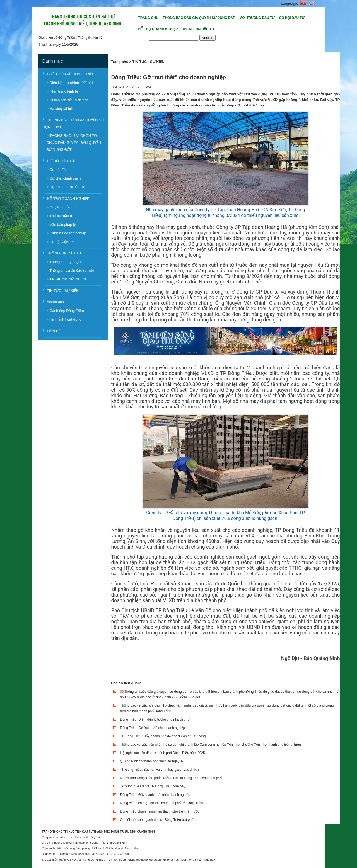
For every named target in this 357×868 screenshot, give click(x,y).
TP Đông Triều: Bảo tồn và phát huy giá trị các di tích (160, 770)
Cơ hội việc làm (62, 242)
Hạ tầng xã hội (61, 109)
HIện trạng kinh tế (64, 91)
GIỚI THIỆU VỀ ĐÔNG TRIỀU (71, 74)
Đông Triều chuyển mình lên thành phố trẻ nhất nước (160, 811)
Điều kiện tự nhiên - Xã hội (71, 83)
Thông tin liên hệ (90, 38)
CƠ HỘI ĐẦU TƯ (61, 161)
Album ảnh (55, 302)
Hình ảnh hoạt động (66, 319)
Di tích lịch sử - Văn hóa (69, 100)
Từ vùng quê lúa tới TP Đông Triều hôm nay (153, 786)
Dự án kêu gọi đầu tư (67, 187)
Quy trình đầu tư (63, 207)
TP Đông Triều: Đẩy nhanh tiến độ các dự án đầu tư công (163, 736)
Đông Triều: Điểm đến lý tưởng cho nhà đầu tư (155, 719)
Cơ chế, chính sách (65, 178)
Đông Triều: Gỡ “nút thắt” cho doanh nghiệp (153, 728)
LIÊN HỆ (54, 331)
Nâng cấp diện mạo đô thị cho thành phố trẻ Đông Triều (162, 803)
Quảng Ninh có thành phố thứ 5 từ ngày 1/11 (154, 761)
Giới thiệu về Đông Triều (57, 38)
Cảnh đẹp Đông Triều (67, 311)
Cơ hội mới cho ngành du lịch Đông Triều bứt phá (157, 820)
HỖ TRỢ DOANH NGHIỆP (68, 199)
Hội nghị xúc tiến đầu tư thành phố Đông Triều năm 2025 (163, 753)
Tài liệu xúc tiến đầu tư (68, 279)
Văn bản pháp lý (63, 225)
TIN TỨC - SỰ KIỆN (63, 291)
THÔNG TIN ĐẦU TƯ (64, 253)
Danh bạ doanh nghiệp (68, 233)
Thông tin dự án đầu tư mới (72, 271)
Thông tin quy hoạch (66, 262)
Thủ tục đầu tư (61, 216)
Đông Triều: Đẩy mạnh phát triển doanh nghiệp (155, 795)
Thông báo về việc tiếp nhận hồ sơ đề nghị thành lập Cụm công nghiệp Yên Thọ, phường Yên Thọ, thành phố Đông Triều (211, 745)
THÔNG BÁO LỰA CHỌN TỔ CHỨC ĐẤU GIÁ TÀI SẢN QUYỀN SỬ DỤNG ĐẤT (74, 143)
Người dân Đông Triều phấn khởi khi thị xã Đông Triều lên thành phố (171, 778)
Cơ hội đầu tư (61, 170)
